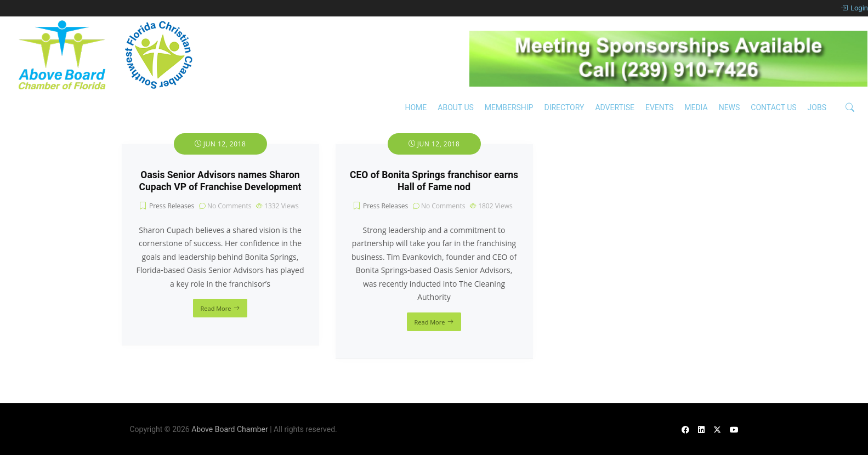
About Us (456, 107)
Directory (564, 107)
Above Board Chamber (230, 429)
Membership (509, 107)
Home (416, 107)
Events (659, 107)
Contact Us (773, 107)
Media (696, 107)
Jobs (817, 107)
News (730, 107)
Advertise (615, 107)
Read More (216, 308)
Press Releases (172, 206)
